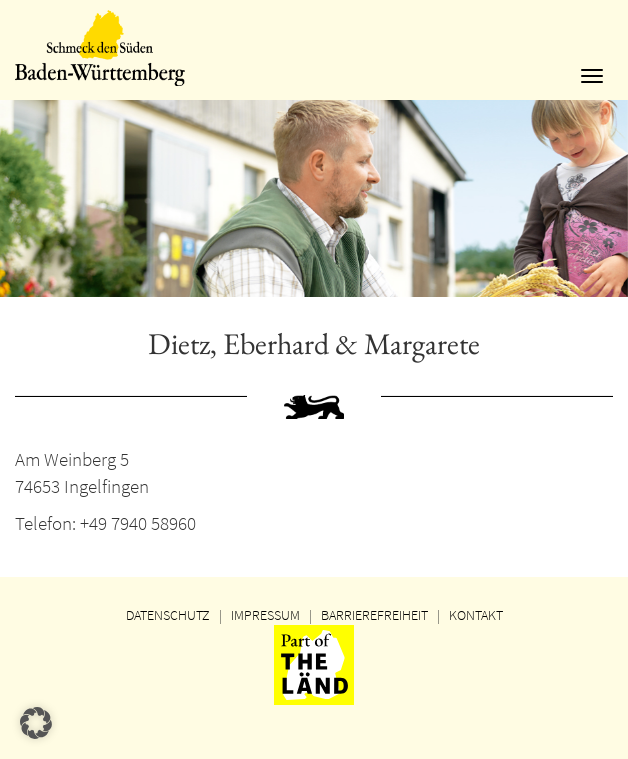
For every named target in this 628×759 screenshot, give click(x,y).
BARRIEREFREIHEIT (374, 615)
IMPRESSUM (265, 615)
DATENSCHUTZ (168, 615)
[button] (36, 723)
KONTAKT (476, 615)
